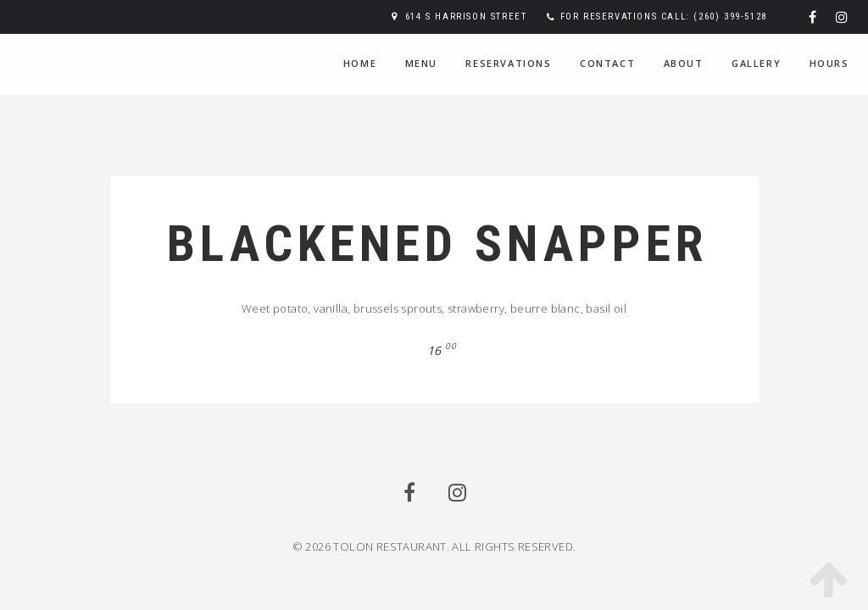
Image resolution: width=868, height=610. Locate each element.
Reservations (508, 63)
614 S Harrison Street (466, 17)
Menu (421, 63)
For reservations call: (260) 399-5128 (664, 17)
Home (360, 63)
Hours (829, 63)
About (684, 63)
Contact (607, 63)
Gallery (756, 63)
